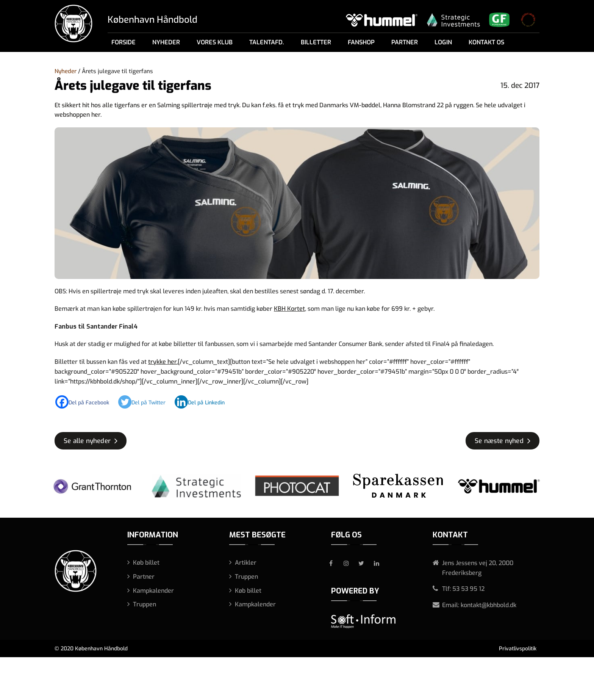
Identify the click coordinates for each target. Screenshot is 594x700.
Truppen (145, 604)
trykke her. (163, 362)
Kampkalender (153, 591)
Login (443, 42)
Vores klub (215, 42)
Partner (405, 42)
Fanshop (361, 42)
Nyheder (166, 42)
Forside (123, 42)
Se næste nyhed (499, 441)
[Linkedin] (203, 402)
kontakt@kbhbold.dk (488, 605)
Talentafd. (267, 42)
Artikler (246, 563)
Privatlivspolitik (518, 649)
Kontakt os (486, 42)
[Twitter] (146, 402)
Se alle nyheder (87, 441)
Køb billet (146, 563)
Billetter (316, 42)
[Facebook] (86, 402)
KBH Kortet (289, 309)
